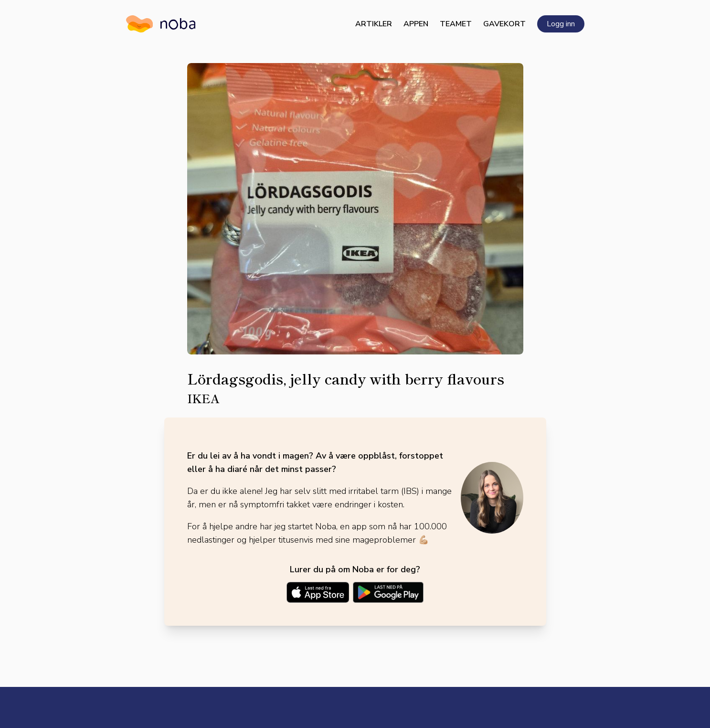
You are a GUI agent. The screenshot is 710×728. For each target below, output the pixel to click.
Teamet (456, 24)
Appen (416, 24)
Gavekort (504, 24)
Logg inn (561, 24)
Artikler (374, 24)
